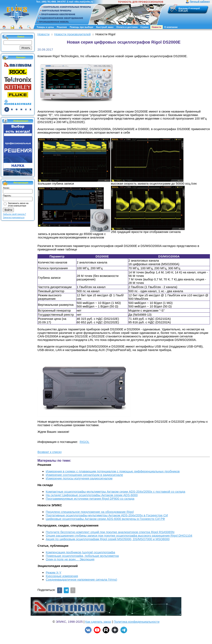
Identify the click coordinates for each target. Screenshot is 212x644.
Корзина (183, 8)
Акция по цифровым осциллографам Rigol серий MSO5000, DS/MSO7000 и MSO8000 (108, 539)
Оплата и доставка (127, 27)
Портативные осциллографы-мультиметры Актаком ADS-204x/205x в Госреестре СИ (107, 515)
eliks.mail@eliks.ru (84, 2)
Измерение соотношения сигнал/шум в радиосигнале (84, 475)
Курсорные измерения (62, 576)
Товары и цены (45, 27)
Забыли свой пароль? (14, 214)
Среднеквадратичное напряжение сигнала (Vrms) (81, 579)
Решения (62, 27)
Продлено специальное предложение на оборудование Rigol (90, 512)
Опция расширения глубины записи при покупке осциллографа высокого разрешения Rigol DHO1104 (119, 535)
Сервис (145, 27)
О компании (171, 27)
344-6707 (61, 2)
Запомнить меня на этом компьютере (18, 204)
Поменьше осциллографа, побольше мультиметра (82, 556)
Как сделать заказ (98, 622)
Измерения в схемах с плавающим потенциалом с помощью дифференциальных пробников (113, 471)
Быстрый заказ (105, 27)
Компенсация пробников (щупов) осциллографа (80, 552)
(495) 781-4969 (49, 2)
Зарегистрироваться (14, 217)
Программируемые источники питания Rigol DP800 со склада (90, 499)
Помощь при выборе (82, 27)
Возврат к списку (50, 452)
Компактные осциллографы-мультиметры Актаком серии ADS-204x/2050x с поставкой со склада (116, 492)
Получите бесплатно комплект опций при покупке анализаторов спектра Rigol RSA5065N (110, 532)
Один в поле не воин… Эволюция (70, 559)
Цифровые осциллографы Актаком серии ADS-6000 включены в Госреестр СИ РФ (105, 519)
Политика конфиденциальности (137, 622)
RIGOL (85, 442)
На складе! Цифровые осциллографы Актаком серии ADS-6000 (92, 495)
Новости (157, 27)
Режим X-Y (54, 572)
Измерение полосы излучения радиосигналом (79, 478)
